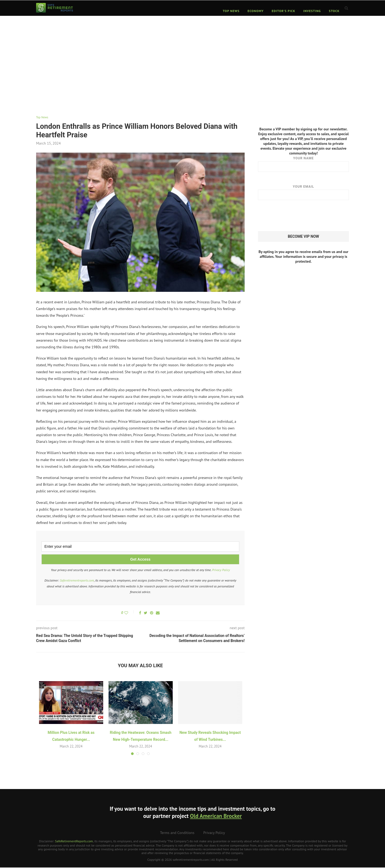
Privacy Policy (221, 571)
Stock (334, 11)
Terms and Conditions (177, 833)
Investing (312, 11)
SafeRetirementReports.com (74, 842)
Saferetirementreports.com (77, 581)
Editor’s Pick (283, 11)
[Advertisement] (192, 62)
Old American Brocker (216, 817)
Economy (256, 11)
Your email (303, 192)
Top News (231, 11)
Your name (303, 164)
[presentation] (299, 216)
